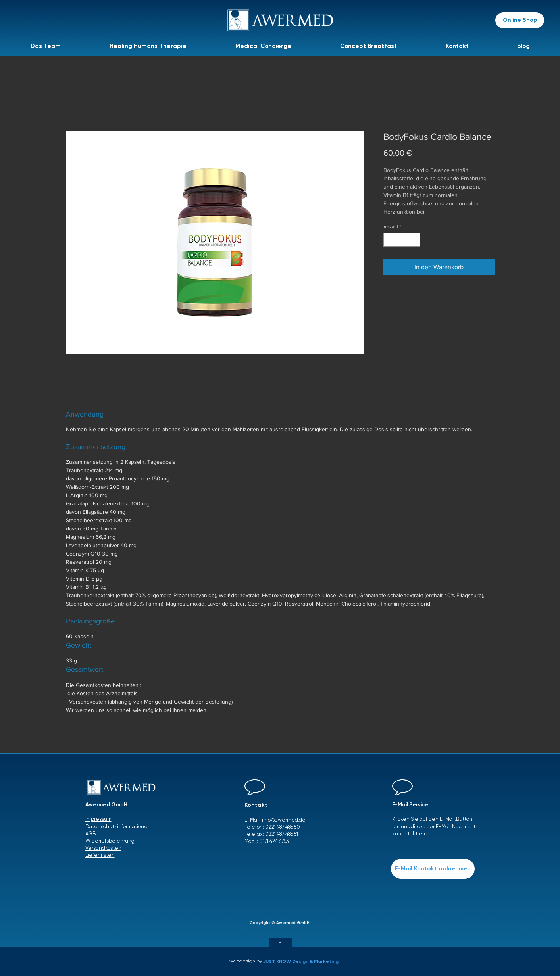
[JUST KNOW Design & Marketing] (303, 961)
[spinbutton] (402, 240)
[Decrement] (389, 240)
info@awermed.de (284, 820)
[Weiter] (280, 943)
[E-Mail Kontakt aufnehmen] (433, 869)
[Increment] (414, 240)
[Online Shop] (520, 20)
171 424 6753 (276, 841)
